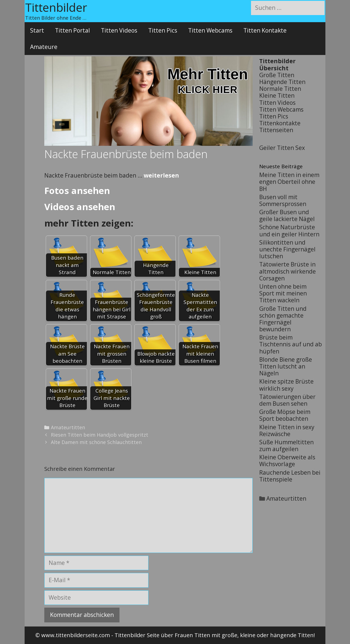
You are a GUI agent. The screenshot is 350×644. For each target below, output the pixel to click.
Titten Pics (163, 30)
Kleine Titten (277, 95)
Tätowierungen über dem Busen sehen (287, 400)
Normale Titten (280, 89)
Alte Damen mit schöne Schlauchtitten (96, 442)
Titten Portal (72, 30)
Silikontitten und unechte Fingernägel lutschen (287, 249)
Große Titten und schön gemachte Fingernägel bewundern (283, 319)
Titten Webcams (210, 30)
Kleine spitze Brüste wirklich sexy (286, 385)
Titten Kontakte (265, 30)
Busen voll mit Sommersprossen (283, 200)
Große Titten (277, 75)
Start (37, 30)
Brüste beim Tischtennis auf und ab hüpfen (291, 344)
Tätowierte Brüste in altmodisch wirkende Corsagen (288, 271)
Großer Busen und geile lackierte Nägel (287, 215)
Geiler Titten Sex (282, 148)
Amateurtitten (68, 427)
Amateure (44, 47)
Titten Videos (119, 30)
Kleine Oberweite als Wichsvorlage (287, 461)
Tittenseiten (276, 130)
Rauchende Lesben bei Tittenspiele (290, 476)
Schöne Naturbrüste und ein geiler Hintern (289, 230)
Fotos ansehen (77, 191)
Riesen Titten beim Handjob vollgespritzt (100, 435)
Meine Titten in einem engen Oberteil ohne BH (289, 182)
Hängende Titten (282, 82)
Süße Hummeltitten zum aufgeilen (286, 446)
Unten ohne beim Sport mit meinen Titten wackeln (283, 293)
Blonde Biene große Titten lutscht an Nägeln (286, 366)
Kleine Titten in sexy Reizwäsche (287, 430)
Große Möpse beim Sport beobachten (285, 415)
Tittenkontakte (280, 123)
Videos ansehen (80, 207)
